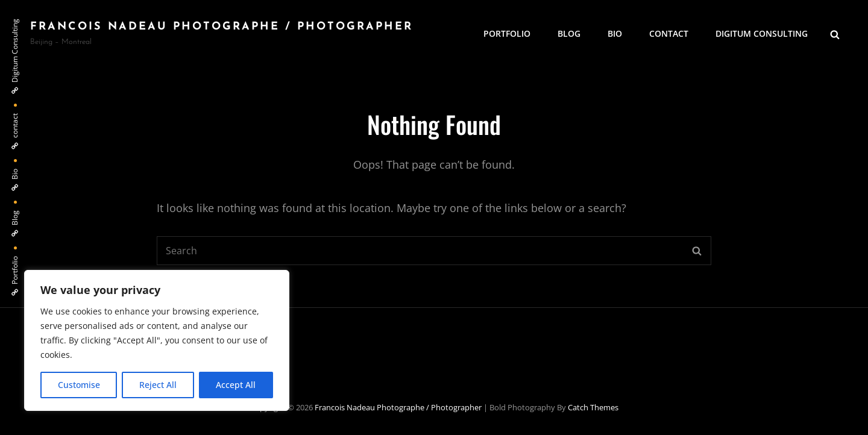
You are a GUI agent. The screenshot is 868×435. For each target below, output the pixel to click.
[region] (157, 340)
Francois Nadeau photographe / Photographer (222, 27)
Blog (569, 33)
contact (669, 33)
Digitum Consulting (762, 33)
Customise (79, 385)
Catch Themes (593, 407)
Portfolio (507, 33)
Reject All (158, 385)
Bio (615, 33)
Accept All (236, 385)
